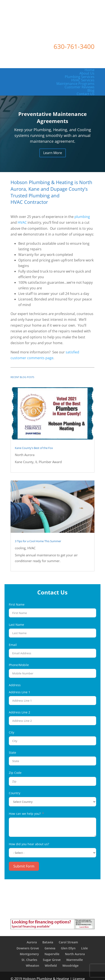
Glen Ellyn (68, 948)
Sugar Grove (52, 960)
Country (15, 793)
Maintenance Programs (75, 84)
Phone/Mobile (19, 665)
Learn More (53, 153)
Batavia (48, 942)
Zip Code (15, 773)
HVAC (22, 222)
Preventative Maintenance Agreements (52, 118)
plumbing (82, 217)
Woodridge (70, 966)
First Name (17, 604)
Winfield (51, 966)
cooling (20, 548)
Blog (91, 90)
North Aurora (25, 455)
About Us (87, 73)
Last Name (16, 625)
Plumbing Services (80, 77)
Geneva (50, 948)
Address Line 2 (19, 712)
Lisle (84, 948)
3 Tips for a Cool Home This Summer (38, 541)
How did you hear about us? (29, 844)
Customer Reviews (80, 87)
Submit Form (24, 866)
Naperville (52, 954)
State (12, 753)
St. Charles (29, 960)
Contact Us (86, 94)
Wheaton (32, 966)
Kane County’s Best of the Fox (34, 448)
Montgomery (29, 954)
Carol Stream (68, 942)
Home (90, 70)
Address (15, 685)
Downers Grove (28, 948)
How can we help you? (25, 814)
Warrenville (75, 960)
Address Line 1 (19, 692)
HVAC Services (83, 80)
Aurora (32, 942)
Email (13, 645)
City (12, 732)
